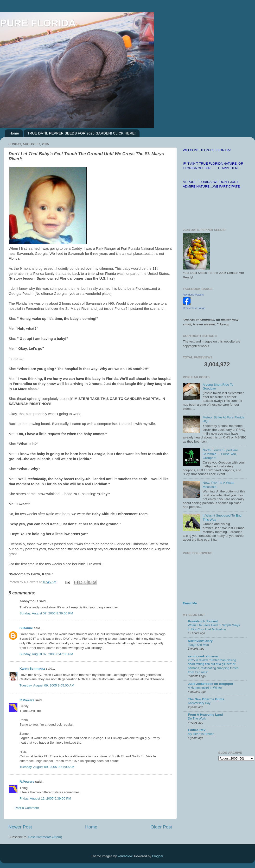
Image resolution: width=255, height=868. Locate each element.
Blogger (158, 856)
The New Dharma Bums (206, 699)
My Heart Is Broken (201, 734)
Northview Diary (200, 641)
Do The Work (197, 718)
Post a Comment (27, 808)
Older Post (161, 827)
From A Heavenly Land (205, 715)
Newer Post (20, 827)
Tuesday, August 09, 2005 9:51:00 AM (47, 767)
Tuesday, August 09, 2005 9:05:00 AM (47, 685)
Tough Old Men (198, 645)
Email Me (190, 603)
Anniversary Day (199, 703)
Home (14, 133)
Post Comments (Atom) (45, 837)
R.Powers (27, 700)
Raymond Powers (193, 295)
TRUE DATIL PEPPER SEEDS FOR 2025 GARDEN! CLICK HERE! (82, 133)
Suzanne (26, 628)
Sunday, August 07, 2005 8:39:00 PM (46, 613)
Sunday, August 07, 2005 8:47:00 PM (46, 654)
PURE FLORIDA (38, 23)
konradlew (125, 856)
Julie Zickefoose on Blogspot (210, 684)
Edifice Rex (197, 730)
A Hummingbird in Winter (205, 688)
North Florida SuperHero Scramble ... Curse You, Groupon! (220, 454)
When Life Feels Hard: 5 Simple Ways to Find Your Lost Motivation (214, 627)
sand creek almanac (203, 656)
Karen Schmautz (32, 669)
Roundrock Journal (203, 621)
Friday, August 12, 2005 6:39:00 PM (45, 798)
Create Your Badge (194, 308)
